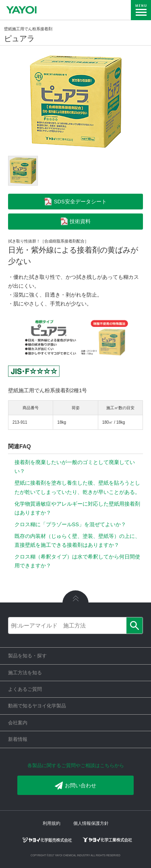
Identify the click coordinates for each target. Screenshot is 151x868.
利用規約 (52, 823)
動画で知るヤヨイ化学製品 (37, 706)
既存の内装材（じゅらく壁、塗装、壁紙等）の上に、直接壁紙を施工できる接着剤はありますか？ (77, 541)
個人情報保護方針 (91, 823)
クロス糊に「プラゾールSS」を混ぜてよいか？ (70, 524)
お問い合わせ (75, 786)
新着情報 (18, 739)
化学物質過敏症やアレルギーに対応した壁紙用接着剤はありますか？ (77, 508)
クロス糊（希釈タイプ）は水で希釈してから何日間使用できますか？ (77, 561)
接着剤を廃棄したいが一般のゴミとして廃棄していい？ (75, 467)
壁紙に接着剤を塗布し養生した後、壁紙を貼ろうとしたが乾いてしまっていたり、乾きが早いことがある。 (77, 487)
